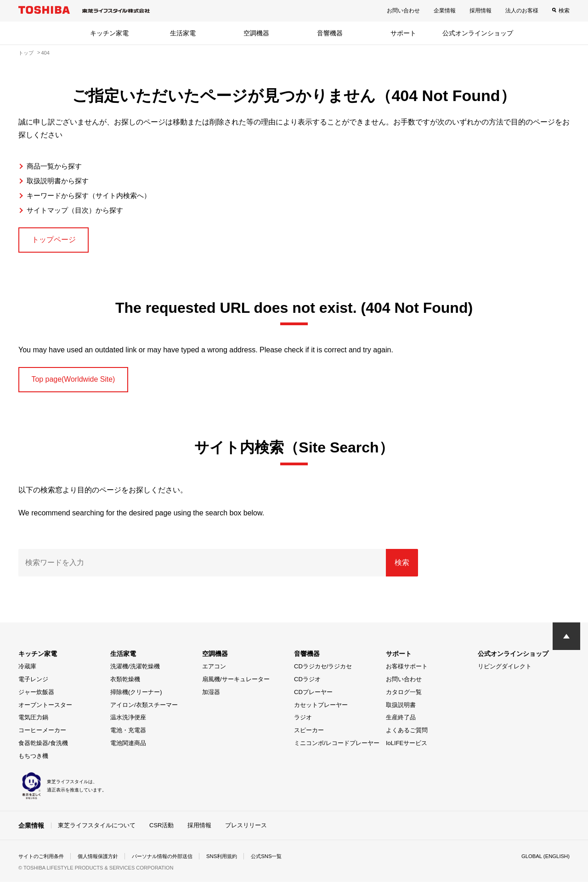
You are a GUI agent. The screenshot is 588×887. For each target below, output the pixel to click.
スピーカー (309, 735)
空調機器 (256, 33)
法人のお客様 (522, 11)
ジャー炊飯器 (36, 697)
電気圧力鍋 (33, 722)
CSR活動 (161, 830)
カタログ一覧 (404, 697)
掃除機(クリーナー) (136, 697)
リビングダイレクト (505, 671)
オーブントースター (45, 709)
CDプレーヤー (313, 697)
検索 (564, 11)
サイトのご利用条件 (43, 861)
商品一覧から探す (56, 166)
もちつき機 (33, 760)
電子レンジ (33, 684)
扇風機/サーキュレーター (236, 684)
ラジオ (303, 722)
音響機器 (330, 33)
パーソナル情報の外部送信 (173, 861)
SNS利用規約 (236, 861)
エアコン (214, 671)
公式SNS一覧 (284, 861)
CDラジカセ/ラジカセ (323, 671)
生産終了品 (401, 722)
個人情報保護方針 (104, 861)
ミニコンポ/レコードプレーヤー (337, 748)
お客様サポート (407, 671)
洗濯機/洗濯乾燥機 (135, 671)
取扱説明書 (401, 709)
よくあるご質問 (407, 735)
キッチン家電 (109, 33)
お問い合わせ (403, 11)
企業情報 (445, 11)
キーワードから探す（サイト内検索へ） (93, 195)
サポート (403, 33)
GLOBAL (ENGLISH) (544, 861)
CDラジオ (307, 684)
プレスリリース (246, 830)
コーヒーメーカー (42, 735)
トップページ (58, 241)
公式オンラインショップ (478, 33)
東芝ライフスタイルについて (97, 830)
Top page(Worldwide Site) (80, 383)
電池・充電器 (128, 735)
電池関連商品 (128, 748)
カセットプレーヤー (321, 709)
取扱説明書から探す (60, 181)
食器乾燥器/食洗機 (43, 748)
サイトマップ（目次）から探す (78, 210)
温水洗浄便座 (128, 722)
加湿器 (211, 697)
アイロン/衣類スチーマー (144, 709)
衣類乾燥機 (125, 684)
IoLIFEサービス (407, 748)
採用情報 (481, 11)
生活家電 (183, 33)
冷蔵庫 (27, 671)
